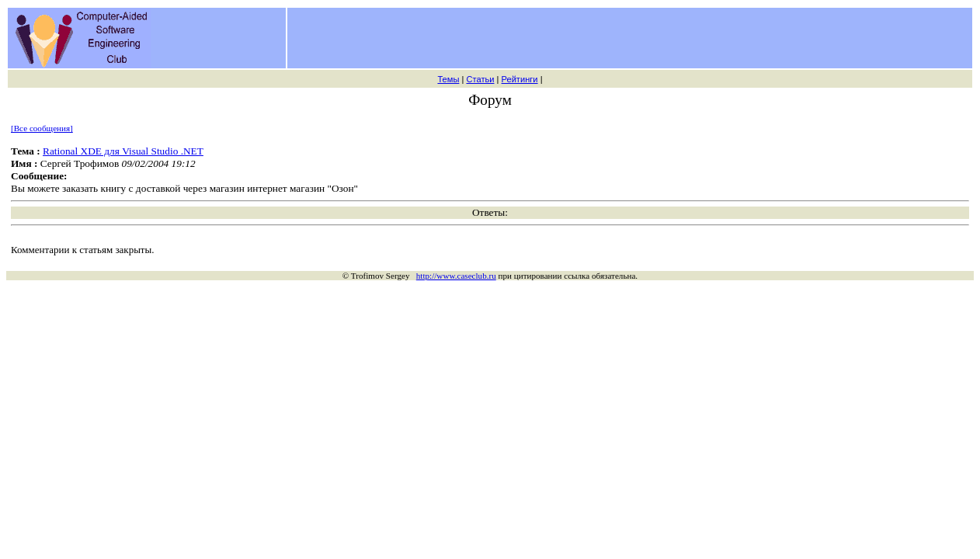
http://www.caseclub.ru (456, 276)
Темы (448, 79)
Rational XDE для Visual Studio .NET (123, 151)
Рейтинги (520, 79)
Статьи (480, 79)
